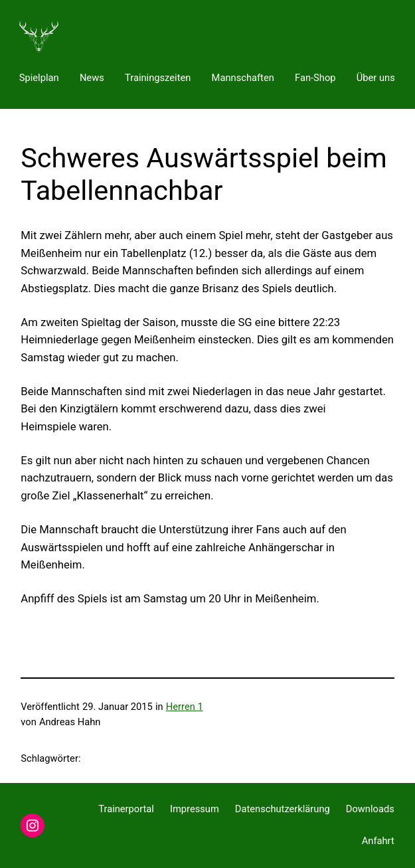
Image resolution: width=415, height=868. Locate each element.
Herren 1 (185, 707)
